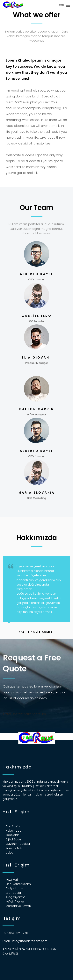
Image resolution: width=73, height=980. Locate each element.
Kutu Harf (12, 880)
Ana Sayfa (13, 826)
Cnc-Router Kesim (18, 884)
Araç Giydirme (16, 897)
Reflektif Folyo (15, 902)
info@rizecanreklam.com (30, 941)
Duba (9, 853)
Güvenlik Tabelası (18, 844)
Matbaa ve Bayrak (18, 906)
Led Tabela (13, 893)
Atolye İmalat (15, 888)
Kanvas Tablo (15, 848)
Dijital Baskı (13, 839)
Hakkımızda (14, 831)
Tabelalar (12, 835)
